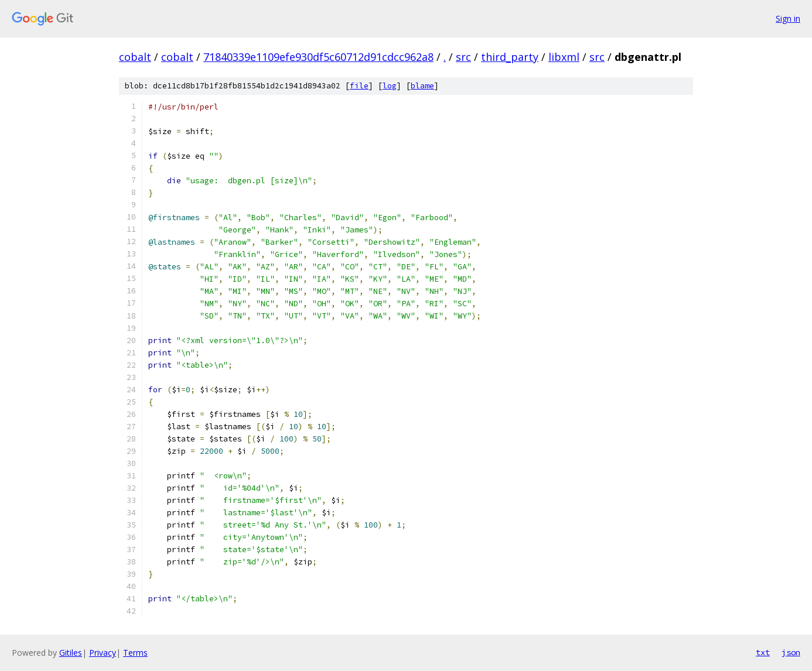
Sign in (788, 18)
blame (422, 86)
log (390, 86)
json (791, 652)
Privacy (103, 653)
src (463, 57)
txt (763, 652)
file (359, 86)
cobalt (135, 57)
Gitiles (71, 653)
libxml (564, 57)
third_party (510, 57)
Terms (135, 653)
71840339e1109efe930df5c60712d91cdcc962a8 (318, 57)
